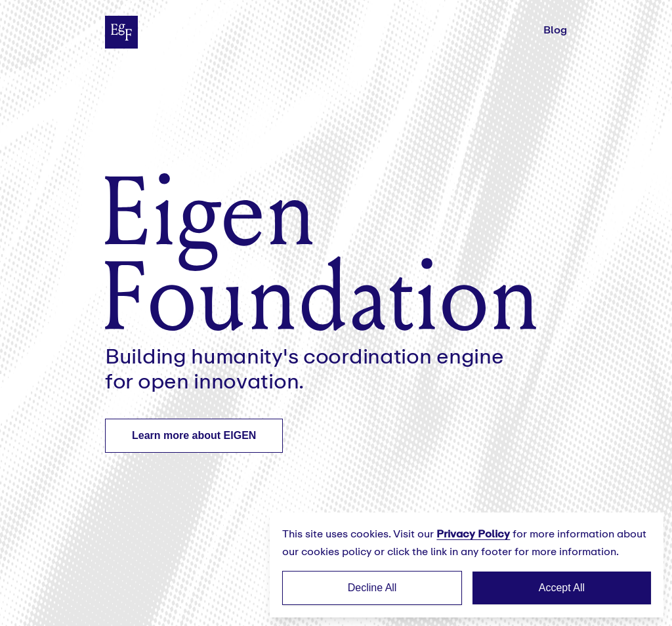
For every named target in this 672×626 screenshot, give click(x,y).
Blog (555, 30)
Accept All (562, 588)
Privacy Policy (473, 534)
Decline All (372, 588)
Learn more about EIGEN (194, 435)
